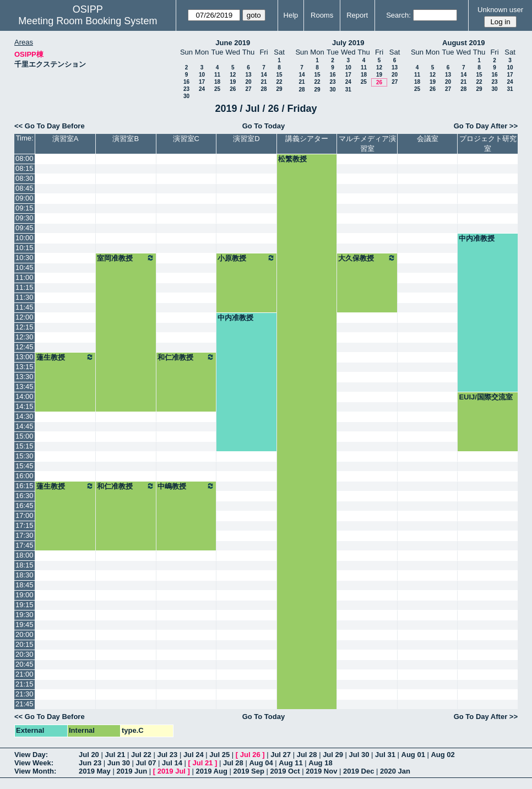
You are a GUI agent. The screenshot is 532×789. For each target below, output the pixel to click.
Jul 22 (141, 755)
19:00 (25, 595)
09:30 (25, 218)
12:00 (25, 317)
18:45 (25, 585)
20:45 (25, 664)
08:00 (25, 158)
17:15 (25, 525)
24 (202, 89)
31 (348, 90)
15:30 (25, 456)
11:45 (25, 307)
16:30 (25, 496)
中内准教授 (477, 238)
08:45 (25, 188)
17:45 (25, 545)
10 (202, 75)
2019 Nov (321, 771)
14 (264, 75)
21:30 (25, 694)
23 (186, 89)
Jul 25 (219, 755)
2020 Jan (395, 771)
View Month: (35, 771)
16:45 (25, 506)
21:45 (25, 704)
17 (202, 82)
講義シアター (307, 139)
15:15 (25, 446)
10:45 (25, 267)
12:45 (25, 347)
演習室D (246, 139)
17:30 (25, 535)
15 (279, 75)
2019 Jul (172, 771)
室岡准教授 (126, 258)
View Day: (31, 755)
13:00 (25, 357)
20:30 (25, 654)
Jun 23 (90, 763)
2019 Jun (132, 771)
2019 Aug (212, 771)
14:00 (25, 396)
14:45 (25, 426)
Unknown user (500, 10)
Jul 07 (146, 763)
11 (217, 75)
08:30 (25, 178)
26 (233, 89)
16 (186, 82)
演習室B (126, 139)
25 (217, 89)
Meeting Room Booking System (88, 21)
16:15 (25, 486)
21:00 (25, 674)
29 (279, 89)
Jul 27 (281, 755)
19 (233, 82)
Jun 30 (119, 763)
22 (279, 82)
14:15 (25, 406)
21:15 (25, 684)
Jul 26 (250, 755)
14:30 (25, 416)
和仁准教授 (186, 357)
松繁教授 (292, 159)
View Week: (34, 763)
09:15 (25, 208)
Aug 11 (291, 763)
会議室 (428, 139)
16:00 (25, 476)
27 (248, 89)
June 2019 (233, 43)
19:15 (25, 605)
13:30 (25, 377)
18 (217, 82)
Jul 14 (172, 763)
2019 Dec (359, 771)
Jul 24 (194, 755)
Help (291, 15)
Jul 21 (115, 755)
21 (264, 82)
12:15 (25, 327)
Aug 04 (261, 763)
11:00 (25, 277)
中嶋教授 (186, 486)
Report (357, 15)
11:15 (25, 287)
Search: (398, 15)
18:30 (25, 575)
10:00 (25, 238)
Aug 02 (443, 755)
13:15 (25, 367)
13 (248, 75)
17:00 (25, 515)
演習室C (186, 139)
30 (186, 96)
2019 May (95, 771)
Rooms (322, 15)
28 (264, 89)
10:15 (25, 248)
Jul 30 (359, 755)
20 (248, 82)
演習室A (66, 139)
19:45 (25, 625)
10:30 (25, 258)
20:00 (25, 634)
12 (233, 75)
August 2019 (463, 43)
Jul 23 (167, 755)
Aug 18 (320, 763)
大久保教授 (367, 258)
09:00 (25, 198)
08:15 (25, 168)
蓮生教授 (65, 357)
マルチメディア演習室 (367, 144)
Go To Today (264, 126)
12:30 (25, 337)
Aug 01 (413, 755)
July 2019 (348, 43)
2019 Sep (248, 771)
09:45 (25, 228)
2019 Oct (285, 771)
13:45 (25, 387)
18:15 (25, 565)
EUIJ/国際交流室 (486, 397)
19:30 (25, 615)
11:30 (25, 297)
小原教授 (246, 258)
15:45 (25, 466)
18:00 (25, 555)
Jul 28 (307, 755)
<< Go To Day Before (50, 126)
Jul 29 (333, 755)
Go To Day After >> (486, 126)
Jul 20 (89, 755)
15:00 (25, 436)
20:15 (25, 644)
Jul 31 (385, 755)
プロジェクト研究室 (488, 144)
